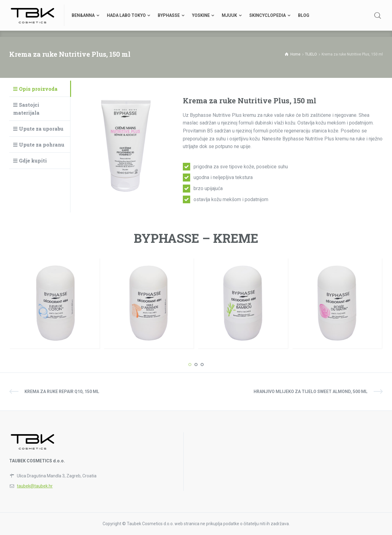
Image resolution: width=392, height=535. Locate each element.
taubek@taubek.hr (35, 486)
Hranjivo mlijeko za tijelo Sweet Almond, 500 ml (311, 392)
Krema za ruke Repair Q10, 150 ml (62, 392)
